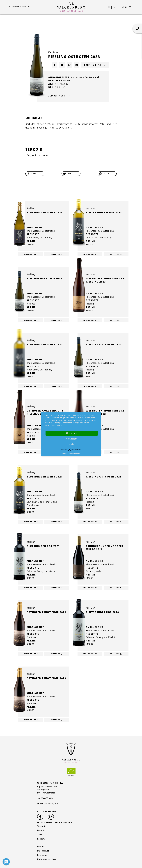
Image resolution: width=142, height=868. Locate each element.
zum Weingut (59, 96)
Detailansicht (31, 254)
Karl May (53, 52)
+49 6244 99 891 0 (45, 798)
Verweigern (72, 439)
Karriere (41, 839)
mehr (72, 444)
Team (40, 835)
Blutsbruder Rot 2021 (43, 546)
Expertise (95, 65)
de (109, 7)
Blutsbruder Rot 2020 (102, 612)
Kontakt (41, 847)
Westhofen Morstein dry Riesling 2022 (105, 412)
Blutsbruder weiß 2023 (104, 212)
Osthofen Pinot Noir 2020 (46, 678)
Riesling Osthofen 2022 (104, 345)
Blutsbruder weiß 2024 (45, 212)
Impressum (42, 855)
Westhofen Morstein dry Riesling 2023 (105, 280)
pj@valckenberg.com (49, 804)
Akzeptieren (72, 433)
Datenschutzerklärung (74, 453)
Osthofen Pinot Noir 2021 (46, 612)
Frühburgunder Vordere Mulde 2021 (105, 548)
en (114, 7)
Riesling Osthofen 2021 (104, 477)
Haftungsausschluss (46, 859)
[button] (55, 65)
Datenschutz (43, 851)
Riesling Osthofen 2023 (44, 278)
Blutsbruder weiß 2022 (45, 345)
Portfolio (41, 830)
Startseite (42, 826)
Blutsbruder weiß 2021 (45, 477)
